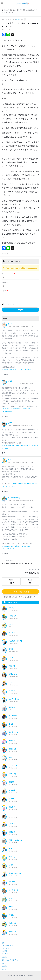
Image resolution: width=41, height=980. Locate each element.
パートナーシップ (7, 946)
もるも (11, 724)
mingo (11, 907)
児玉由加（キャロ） (16, 641)
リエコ (10, 423)
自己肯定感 (5, 253)
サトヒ (10, 324)
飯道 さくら (13, 674)
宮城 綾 (11, 799)
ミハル (11, 624)
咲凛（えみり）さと (16, 840)
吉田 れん (12, 707)
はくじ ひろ (13, 765)
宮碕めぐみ (13, 931)
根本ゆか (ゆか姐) (14, 498)
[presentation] (18, 297)
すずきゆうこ (13, 890)
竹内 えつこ (13, 608)
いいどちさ (13, 824)
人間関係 (4, 957)
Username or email (8, 274)
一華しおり (13, 616)
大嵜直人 (12, 915)
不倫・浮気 (5, 948)
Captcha (5, 291)
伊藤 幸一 (12, 782)
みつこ (10, 459)
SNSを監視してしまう (32, 573)
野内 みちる (13, 666)
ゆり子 (11, 865)
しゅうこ (12, 682)
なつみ (11, 657)
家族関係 (4, 966)
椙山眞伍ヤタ (13, 732)
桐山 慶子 (12, 882)
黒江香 (11, 649)
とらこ (11, 848)
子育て (4, 963)
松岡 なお (12, 741)
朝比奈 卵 (12, 807)
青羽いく (12, 857)
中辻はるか (13, 749)
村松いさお (13, 923)
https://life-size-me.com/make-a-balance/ (16, 370)
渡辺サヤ (12, 633)
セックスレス (6, 954)
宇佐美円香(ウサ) (15, 873)
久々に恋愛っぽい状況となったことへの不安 (17, 564)
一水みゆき (13, 774)
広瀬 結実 (12, 790)
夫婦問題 (4, 951)
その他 (18, 19)
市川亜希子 (13, 716)
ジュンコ (12, 691)
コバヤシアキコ (14, 699)
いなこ (10, 381)
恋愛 (3, 943)
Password (5, 282)
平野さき (12, 832)
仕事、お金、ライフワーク (10, 960)
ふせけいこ (13, 898)
